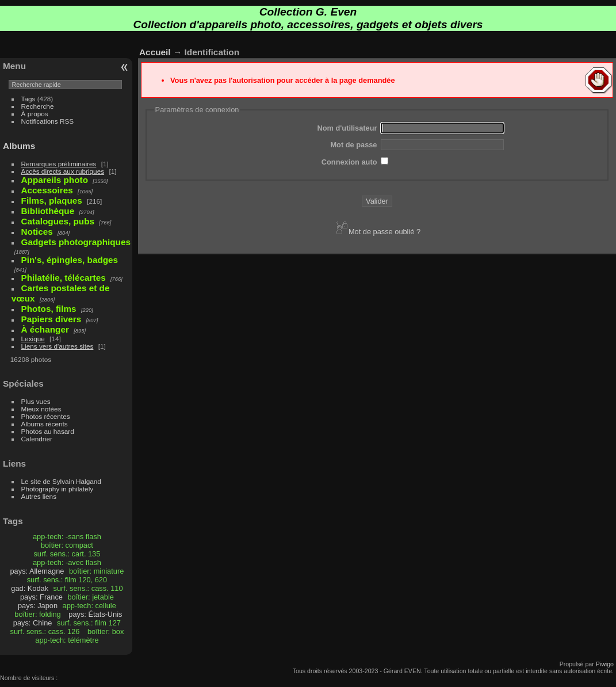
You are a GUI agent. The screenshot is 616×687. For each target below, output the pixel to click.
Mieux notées (41, 409)
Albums (19, 146)
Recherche (38, 106)
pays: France (41, 597)
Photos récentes (46, 416)
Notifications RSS (48, 121)
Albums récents (45, 424)
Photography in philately (58, 489)
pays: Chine (33, 623)
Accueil (155, 52)
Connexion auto (349, 162)
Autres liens (39, 496)
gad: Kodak (30, 588)
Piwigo (605, 664)
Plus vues (36, 401)
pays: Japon (38, 606)
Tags (28, 99)
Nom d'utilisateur (347, 128)
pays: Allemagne (37, 571)
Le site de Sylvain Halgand (61, 481)
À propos (35, 114)
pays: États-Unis (95, 614)
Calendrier (37, 439)
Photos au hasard (48, 431)
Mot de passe (353, 145)
